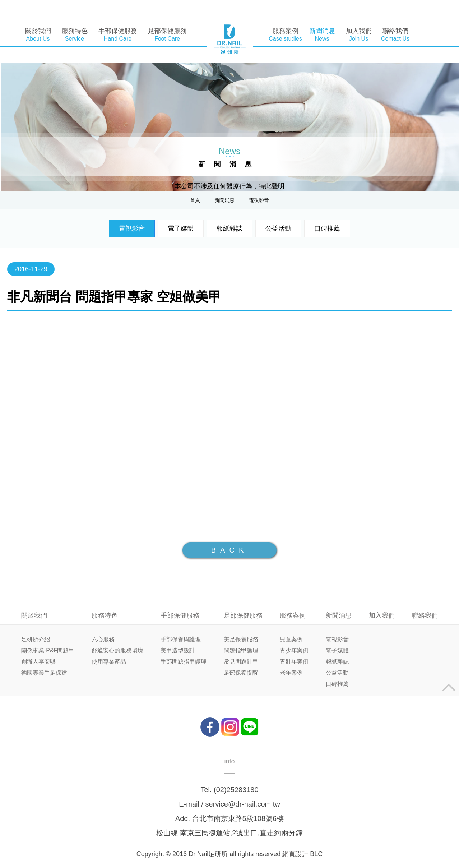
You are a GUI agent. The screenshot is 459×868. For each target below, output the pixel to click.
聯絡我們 (425, 615)
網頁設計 (295, 854)
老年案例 (291, 673)
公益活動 (278, 228)
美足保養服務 (241, 640)
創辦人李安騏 (38, 662)
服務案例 (293, 615)
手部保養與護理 (181, 640)
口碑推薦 (327, 228)
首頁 (195, 200)
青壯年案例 (294, 662)
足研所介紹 (36, 640)
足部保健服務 (243, 615)
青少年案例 (294, 651)
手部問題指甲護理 (184, 662)
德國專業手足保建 (44, 673)
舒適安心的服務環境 (117, 651)
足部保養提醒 (241, 673)
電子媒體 (181, 228)
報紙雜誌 (229, 228)
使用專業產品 (109, 662)
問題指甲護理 (241, 651)
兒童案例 (291, 640)
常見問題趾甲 (241, 662)
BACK (229, 550)
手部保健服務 (180, 615)
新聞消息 (224, 200)
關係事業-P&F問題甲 (48, 651)
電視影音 (259, 200)
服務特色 (105, 615)
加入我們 (382, 615)
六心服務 (103, 640)
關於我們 (34, 615)
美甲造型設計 (178, 651)
